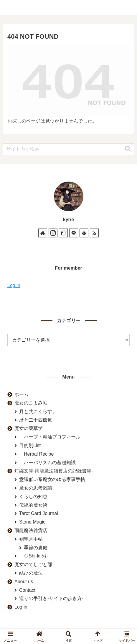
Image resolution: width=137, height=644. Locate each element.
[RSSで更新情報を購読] (94, 233)
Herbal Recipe (36, 454)
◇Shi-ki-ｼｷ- (34, 556)
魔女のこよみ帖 (31, 403)
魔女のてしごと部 (33, 564)
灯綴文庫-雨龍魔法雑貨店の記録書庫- (54, 471)
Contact (27, 590)
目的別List (30, 445)
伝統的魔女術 (33, 505)
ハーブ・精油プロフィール (50, 437)
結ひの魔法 (31, 573)
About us (24, 582)
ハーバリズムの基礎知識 (47, 463)
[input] (68, 149)
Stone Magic (32, 522)
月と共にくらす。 (38, 411)
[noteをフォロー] (63, 233)
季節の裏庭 (36, 548)
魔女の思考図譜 (36, 488)
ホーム (22, 394)
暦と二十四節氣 (36, 420)
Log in (14, 285)
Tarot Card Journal (39, 513)
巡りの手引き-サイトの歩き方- (51, 598)
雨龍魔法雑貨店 (31, 530)
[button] (128, 149)
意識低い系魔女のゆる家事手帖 (52, 479)
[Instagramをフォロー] (53, 233)
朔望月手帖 (31, 539)
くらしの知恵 (33, 497)
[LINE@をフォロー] (74, 233)
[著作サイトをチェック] (43, 233)
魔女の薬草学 (29, 428)
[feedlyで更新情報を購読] (84, 233)
